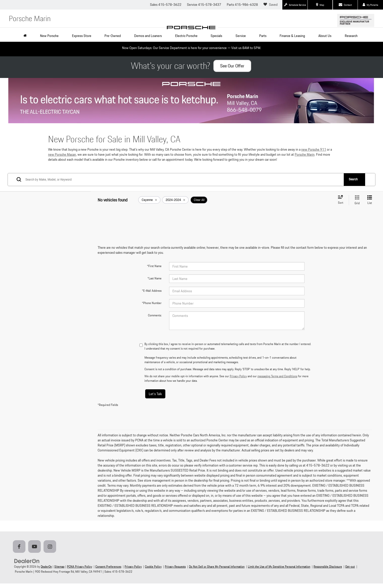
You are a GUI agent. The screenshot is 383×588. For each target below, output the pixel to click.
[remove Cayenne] (149, 200)
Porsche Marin (305, 154)
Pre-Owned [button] (113, 36)
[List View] (370, 200)
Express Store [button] (82, 36)
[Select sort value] (342, 200)
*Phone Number (152, 303)
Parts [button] (263, 36)
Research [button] (351, 36)
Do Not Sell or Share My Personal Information (217, 566)
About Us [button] (325, 36)
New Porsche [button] (49, 36)
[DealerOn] (27, 561)
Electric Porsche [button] (186, 36)
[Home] (26, 36)
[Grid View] (356, 200)
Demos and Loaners (148, 36)
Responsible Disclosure (328, 566)
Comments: (155, 315)
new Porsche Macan (62, 154)
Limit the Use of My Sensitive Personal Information (279, 566)
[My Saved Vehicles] (271, 5)
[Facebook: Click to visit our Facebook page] (20, 547)
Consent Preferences (108, 566)
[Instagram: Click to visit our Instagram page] (51, 547)
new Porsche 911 (314, 149)
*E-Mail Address (152, 291)
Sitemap (59, 566)
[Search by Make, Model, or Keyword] (184, 180)
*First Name (154, 266)
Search (353, 179)
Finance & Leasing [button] (292, 36)
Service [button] (241, 36)
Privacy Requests (175, 566)
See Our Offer (232, 66)
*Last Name (155, 278)
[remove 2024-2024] (175, 200)
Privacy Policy (238, 376)
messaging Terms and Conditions (277, 376)
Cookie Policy (153, 566)
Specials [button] (216, 36)
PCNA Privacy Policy (80, 566)
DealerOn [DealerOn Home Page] (46, 566)
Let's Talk (155, 394)
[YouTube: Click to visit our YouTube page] (35, 547)
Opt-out (350, 566)
